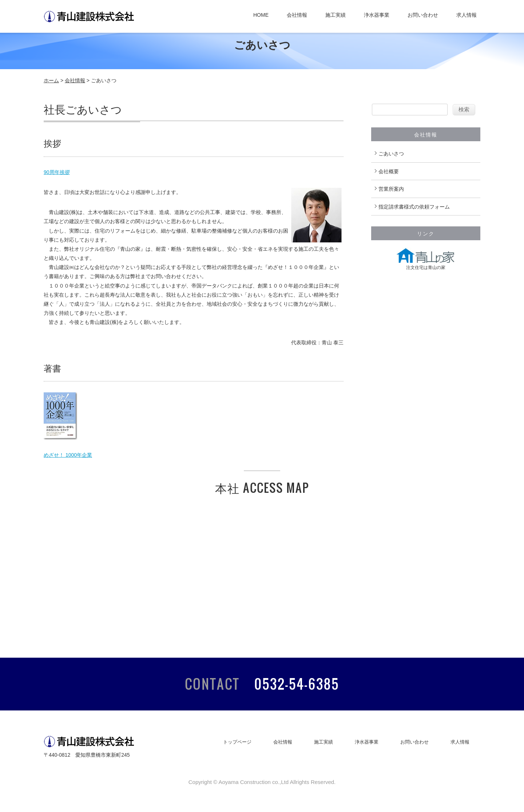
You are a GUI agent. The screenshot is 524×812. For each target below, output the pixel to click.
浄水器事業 (377, 15)
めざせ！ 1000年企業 (68, 455)
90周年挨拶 (57, 172)
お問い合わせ (423, 15)
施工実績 (336, 15)
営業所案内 (391, 189)
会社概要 (389, 171)
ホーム (51, 80)
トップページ (237, 742)
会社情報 (297, 15)
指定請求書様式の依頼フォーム (414, 207)
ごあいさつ (391, 154)
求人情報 (467, 15)
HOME (261, 15)
